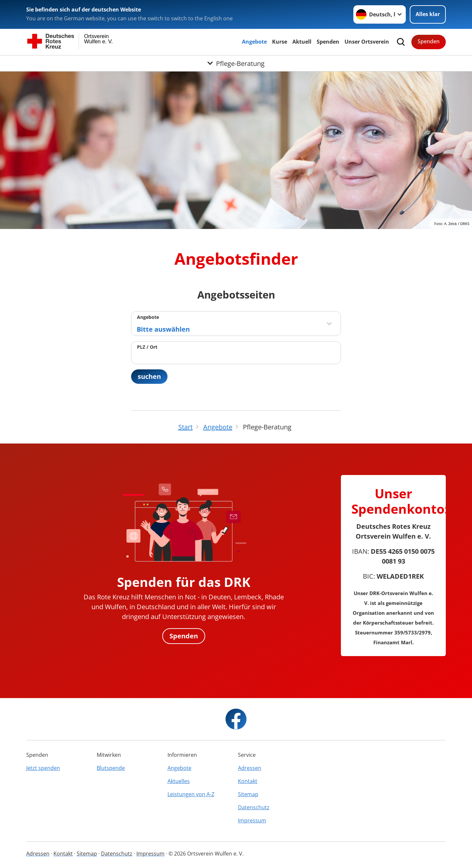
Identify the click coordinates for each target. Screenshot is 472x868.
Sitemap (248, 794)
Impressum (252, 820)
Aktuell (302, 42)
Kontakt (248, 781)
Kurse (280, 42)
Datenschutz (254, 807)
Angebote (254, 42)
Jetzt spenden (43, 768)
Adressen (250, 768)
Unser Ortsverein (367, 42)
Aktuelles (179, 781)
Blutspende (111, 768)
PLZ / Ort (147, 347)
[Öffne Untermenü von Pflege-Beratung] (236, 63)
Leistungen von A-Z (191, 794)
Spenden (328, 42)
